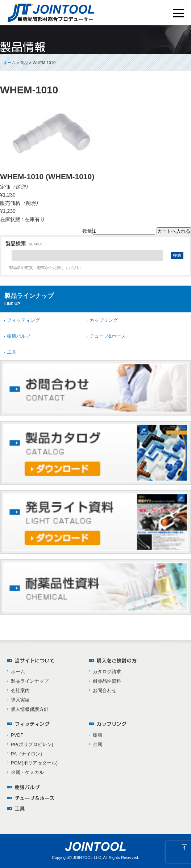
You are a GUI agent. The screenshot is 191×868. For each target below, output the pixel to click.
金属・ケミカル (27, 772)
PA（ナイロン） (28, 754)
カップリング (104, 320)
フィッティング (23, 320)
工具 (12, 352)
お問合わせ (105, 690)
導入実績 (20, 700)
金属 (97, 744)
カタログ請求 (107, 672)
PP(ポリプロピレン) (32, 744)
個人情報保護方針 (30, 709)
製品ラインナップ (30, 681)
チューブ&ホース (108, 336)
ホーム (10, 63)
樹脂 (97, 735)
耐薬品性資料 (107, 681)
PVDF (17, 735)
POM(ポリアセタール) (34, 763)
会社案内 (20, 690)
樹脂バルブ (19, 336)
